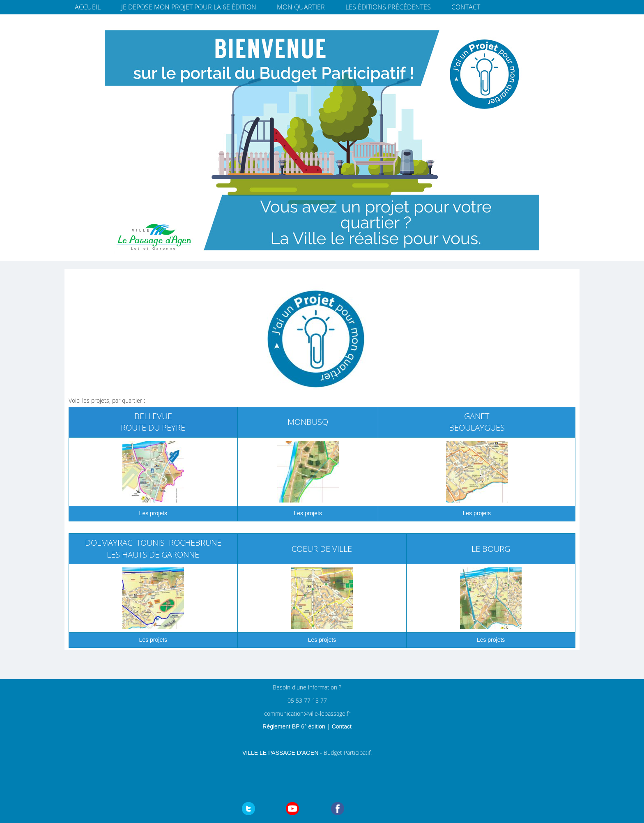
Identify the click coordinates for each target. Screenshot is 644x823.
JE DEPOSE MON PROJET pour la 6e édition (189, 7)
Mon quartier (301, 7)
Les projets (308, 513)
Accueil (88, 7)
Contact (466, 7)
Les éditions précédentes (388, 7)
